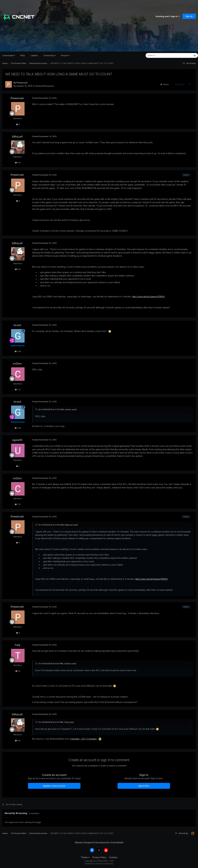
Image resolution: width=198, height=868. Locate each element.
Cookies (113, 857)
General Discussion (44, 86)
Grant (17, 325)
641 (18, 163)
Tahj (17, 645)
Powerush (22, 83)
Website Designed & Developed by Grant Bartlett (99, 842)
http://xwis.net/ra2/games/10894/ (148, 297)
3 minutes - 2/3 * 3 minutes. (83, 739)
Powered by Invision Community (99, 864)
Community (49, 55)
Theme (85, 857)
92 (18, 671)
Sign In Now (144, 786)
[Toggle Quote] (37, 409)
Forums (65, 55)
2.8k (18, 351)
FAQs (23, 55)
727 (18, 390)
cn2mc (17, 364)
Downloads (9, 55)
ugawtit (17, 440)
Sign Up (189, 16)
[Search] (161, 55)
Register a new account (54, 786)
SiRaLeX (17, 137)
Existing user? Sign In (168, 16)
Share (164, 84)
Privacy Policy (99, 857)
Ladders (34, 55)
